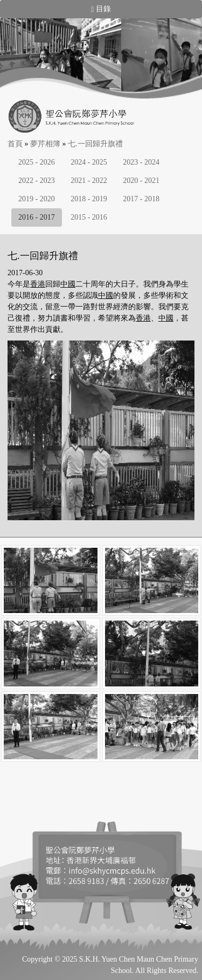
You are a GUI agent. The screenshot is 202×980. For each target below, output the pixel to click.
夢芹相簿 (45, 144)
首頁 (15, 144)
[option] (60, 59)
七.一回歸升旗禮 (95, 144)
